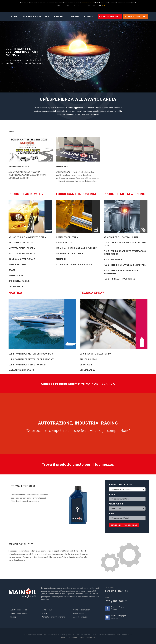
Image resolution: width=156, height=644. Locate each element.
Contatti (90, 16)
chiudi (103, 6)
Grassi (44, 613)
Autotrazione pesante (19, 613)
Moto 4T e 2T (47, 610)
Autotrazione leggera (19, 610)
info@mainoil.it (116, 601)
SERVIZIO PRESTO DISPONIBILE (124, 525)
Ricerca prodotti (110, 16)
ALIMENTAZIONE (116, 504)
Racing (13, 617)
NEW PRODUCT (63, 167)
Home (14, 16)
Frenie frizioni (79, 613)
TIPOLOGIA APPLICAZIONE (120, 485)
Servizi (75, 16)
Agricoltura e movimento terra (54, 617)
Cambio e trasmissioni (82, 610)
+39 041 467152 (117, 591)
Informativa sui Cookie (70, 638)
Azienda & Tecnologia (36, 16)
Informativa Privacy (87, 638)
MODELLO (113, 514)
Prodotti (60, 16)
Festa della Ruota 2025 (19, 167)
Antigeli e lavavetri (80, 617)
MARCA (112, 494)
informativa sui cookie (88, 3)
